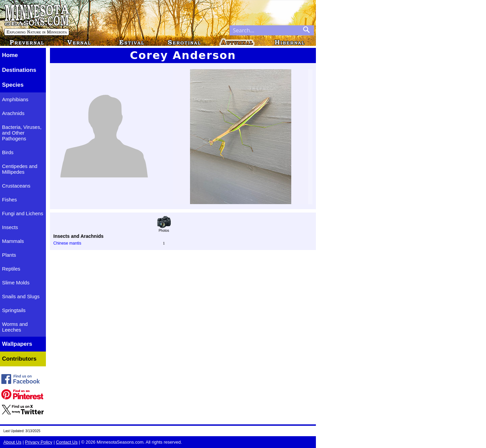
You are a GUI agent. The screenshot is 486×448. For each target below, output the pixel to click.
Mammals (13, 241)
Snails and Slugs (21, 296)
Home (10, 55)
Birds (8, 152)
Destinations (19, 70)
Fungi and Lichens (23, 213)
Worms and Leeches (15, 327)
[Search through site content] (264, 30)
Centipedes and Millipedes (20, 169)
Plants (9, 255)
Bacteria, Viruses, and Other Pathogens (22, 133)
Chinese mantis (67, 243)
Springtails (14, 310)
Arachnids (13, 113)
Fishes (9, 200)
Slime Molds (16, 283)
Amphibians (15, 99)
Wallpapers (17, 344)
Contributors (19, 359)
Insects (10, 227)
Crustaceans (16, 186)
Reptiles (11, 269)
